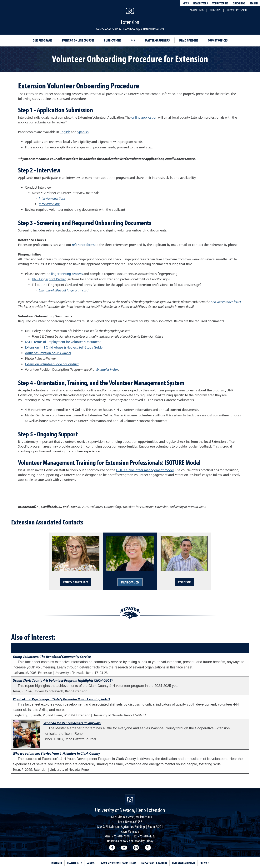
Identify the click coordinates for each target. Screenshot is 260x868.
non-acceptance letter (226, 302)
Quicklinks (239, 3)
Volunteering (220, 3)
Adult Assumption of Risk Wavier (48, 353)
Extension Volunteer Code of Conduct (52, 364)
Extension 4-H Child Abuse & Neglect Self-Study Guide (64, 347)
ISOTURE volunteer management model (145, 470)
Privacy (204, 863)
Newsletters (200, 3)
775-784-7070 (121, 836)
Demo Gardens (189, 40)
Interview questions (52, 198)
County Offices (218, 40)
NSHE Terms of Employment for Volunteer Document (63, 342)
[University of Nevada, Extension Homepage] (130, 800)
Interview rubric (50, 204)
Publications (113, 40)
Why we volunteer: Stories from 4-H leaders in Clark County (56, 754)
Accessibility (74, 863)
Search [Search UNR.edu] (254, 3)
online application (144, 117)
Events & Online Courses (78, 40)
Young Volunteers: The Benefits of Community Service (52, 657)
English (65, 132)
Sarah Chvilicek (130, 582)
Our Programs (42, 40)
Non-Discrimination (183, 863)
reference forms (83, 245)
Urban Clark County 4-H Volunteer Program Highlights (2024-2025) (63, 680)
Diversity (57, 863)
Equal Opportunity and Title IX (118, 863)
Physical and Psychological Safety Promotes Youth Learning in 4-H (61, 699)
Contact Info (197, 10)
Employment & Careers (154, 863)
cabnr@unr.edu (130, 831)
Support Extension (237, 10)
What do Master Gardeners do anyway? (72, 723)
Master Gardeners (157, 40)
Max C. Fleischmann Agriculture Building (121, 826)
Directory (215, 10)
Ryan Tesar (184, 582)
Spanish (83, 132)
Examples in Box (107, 369)
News (186, 3)
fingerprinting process (67, 274)
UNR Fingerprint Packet (49, 279)
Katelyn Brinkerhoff (76, 582)
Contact (91, 863)
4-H (133, 40)
